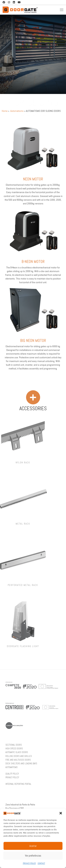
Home (5, 111)
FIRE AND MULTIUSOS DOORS (18, 760)
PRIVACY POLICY (29, 863)
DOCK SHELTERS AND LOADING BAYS (21, 764)
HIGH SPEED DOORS (14, 749)
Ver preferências (33, 856)
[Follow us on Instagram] (9, 2)
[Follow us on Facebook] (4, 2)
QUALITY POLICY (12, 774)
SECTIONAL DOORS (14, 745)
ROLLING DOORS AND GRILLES (19, 756)
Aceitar (33, 846)
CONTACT (41, 863)
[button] (61, 813)
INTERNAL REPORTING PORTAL (18, 784)
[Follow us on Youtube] (19, 2)
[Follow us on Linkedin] (14, 2)
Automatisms (17, 111)
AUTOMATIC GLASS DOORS (17, 752)
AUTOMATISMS (12, 767)
